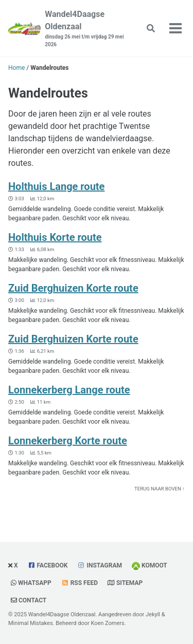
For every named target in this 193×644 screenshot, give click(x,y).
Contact (32, 600)
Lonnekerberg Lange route (69, 390)
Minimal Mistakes (31, 623)
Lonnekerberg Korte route (68, 441)
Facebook (52, 565)
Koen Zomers (107, 623)
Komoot (154, 565)
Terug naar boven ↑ (160, 489)
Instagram (104, 565)
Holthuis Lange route (56, 186)
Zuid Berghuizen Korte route (73, 288)
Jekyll (153, 614)
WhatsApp (35, 583)
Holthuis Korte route (55, 237)
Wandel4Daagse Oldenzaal (86, 29)
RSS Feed (84, 583)
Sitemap (129, 583)
